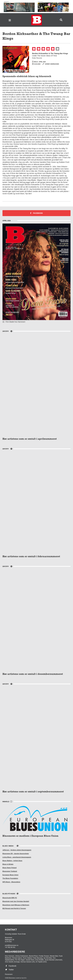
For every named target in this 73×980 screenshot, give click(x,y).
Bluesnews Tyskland (10, 871)
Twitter (9, 970)
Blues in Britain (8, 864)
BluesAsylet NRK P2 (10, 898)
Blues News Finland (9, 868)
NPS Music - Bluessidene (11, 882)
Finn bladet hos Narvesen (14, 322)
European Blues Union (10, 875)
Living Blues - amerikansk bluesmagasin (17, 857)
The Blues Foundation (10, 878)
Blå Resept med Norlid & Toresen (14, 908)
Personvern (9, 974)
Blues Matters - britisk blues (12, 861)
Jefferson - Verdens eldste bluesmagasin (17, 850)
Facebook (36, 213)
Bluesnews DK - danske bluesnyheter (16, 854)
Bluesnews (37, 20)
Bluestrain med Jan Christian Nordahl (16, 901)
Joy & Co (24, 978)
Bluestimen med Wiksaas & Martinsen (16, 905)
